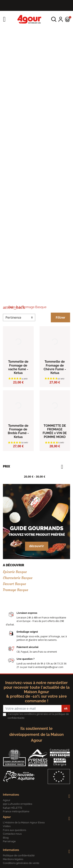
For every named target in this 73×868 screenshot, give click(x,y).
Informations (11, 795)
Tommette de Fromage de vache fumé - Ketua (18, 367)
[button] (54, 19)
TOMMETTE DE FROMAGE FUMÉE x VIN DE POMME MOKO (55, 431)
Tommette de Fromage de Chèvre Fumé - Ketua (55, 367)
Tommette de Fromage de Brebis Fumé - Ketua (18, 431)
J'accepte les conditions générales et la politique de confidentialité (38, 716)
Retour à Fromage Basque (25, 307)
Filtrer (60, 317)
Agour (7, 817)
